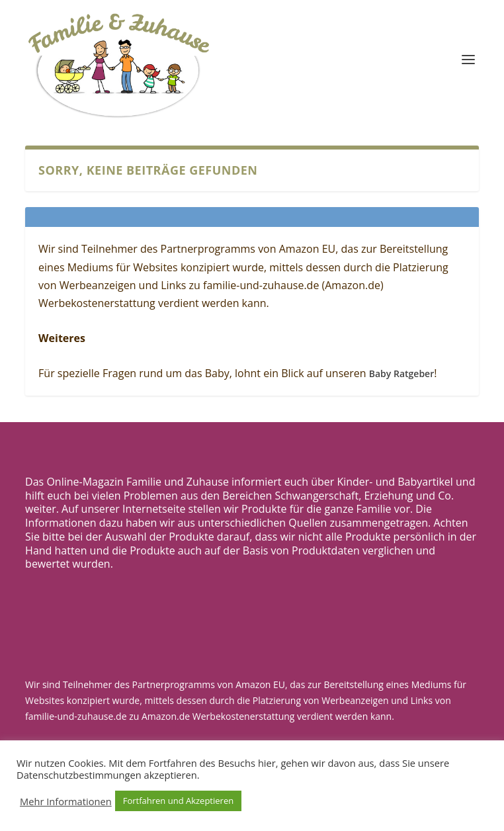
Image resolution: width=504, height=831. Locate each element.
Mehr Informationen (66, 801)
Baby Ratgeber (401, 373)
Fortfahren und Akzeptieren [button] (178, 801)
